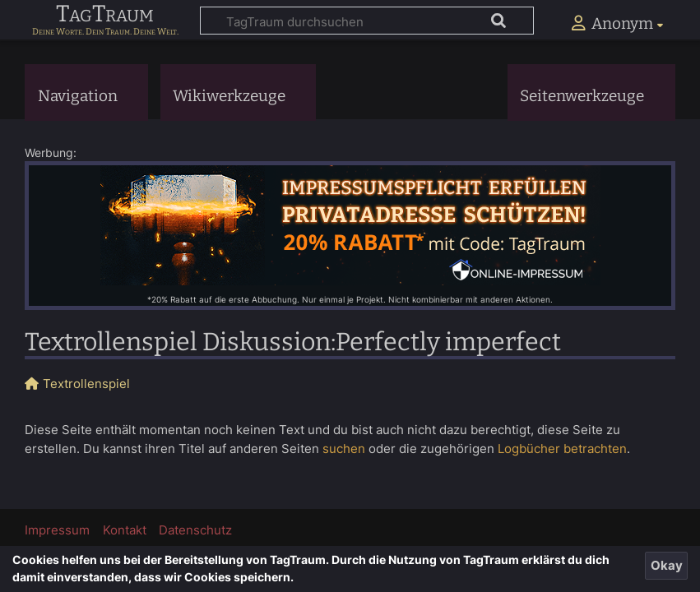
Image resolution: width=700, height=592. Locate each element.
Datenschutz (195, 530)
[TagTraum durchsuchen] (367, 21)
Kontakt (125, 530)
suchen (344, 449)
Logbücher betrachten (562, 449)
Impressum (57, 530)
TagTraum (105, 15)
